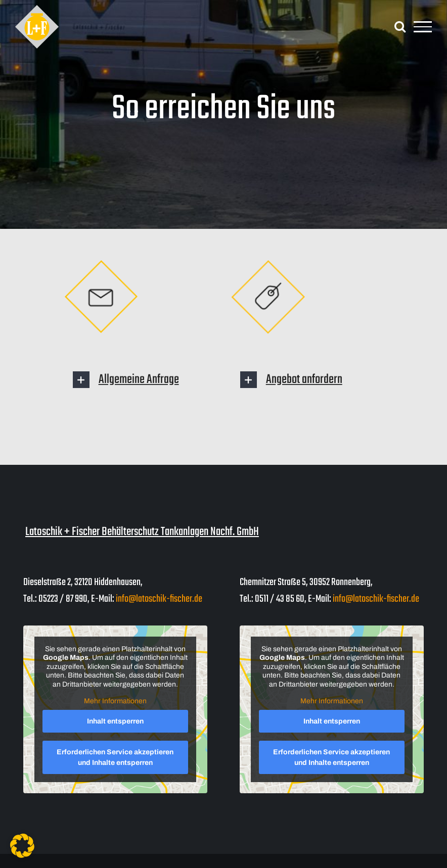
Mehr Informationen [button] (115, 702)
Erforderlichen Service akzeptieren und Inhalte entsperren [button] (115, 757)
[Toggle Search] (400, 26)
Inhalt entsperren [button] (115, 721)
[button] (145, 380)
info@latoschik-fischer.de (159, 599)
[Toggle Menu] (423, 27)
